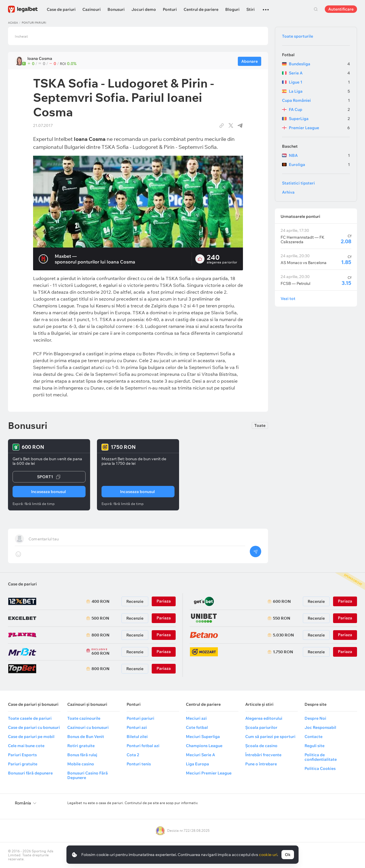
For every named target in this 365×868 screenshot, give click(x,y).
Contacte (314, 737)
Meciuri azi (196, 718)
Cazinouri (92, 9)
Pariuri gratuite (23, 764)
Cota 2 (133, 755)
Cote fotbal (197, 727)
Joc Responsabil (320, 727)
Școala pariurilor (261, 727)
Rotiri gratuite (81, 746)
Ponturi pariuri (34, 23)
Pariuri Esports (22, 755)
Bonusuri (116, 9)
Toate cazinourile (84, 718)
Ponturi (170, 9)
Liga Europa (197, 764)
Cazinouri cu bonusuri (88, 727)
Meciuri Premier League (209, 773)
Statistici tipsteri (298, 183)
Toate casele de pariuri (30, 718)
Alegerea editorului (264, 718)
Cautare (316, 9)
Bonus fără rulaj (82, 755)
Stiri (251, 9)
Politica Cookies (320, 768)
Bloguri (232, 9)
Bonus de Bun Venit (86, 737)
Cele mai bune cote (26, 746)
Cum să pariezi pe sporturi (270, 737)
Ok (288, 855)
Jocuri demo (144, 9)
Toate (260, 425)
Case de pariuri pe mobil (31, 737)
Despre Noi (315, 718)
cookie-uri (268, 855)
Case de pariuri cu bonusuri (34, 727)
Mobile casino (81, 764)
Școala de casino (261, 746)
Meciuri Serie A (200, 755)
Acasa (13, 23)
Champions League (204, 746)
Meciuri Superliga (203, 737)
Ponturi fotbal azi (143, 746)
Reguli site (315, 746)
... (266, 7)
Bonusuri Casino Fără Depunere (88, 775)
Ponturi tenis (139, 764)
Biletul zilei (137, 737)
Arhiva (288, 192)
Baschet (290, 146)
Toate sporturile (298, 36)
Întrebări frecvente (263, 755)
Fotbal (288, 55)
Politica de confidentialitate (321, 757)
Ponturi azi (137, 727)
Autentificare (341, 9)
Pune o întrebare (261, 764)
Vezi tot (288, 298)
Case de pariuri (61, 9)
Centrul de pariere (201, 9)
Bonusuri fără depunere (30, 773)
